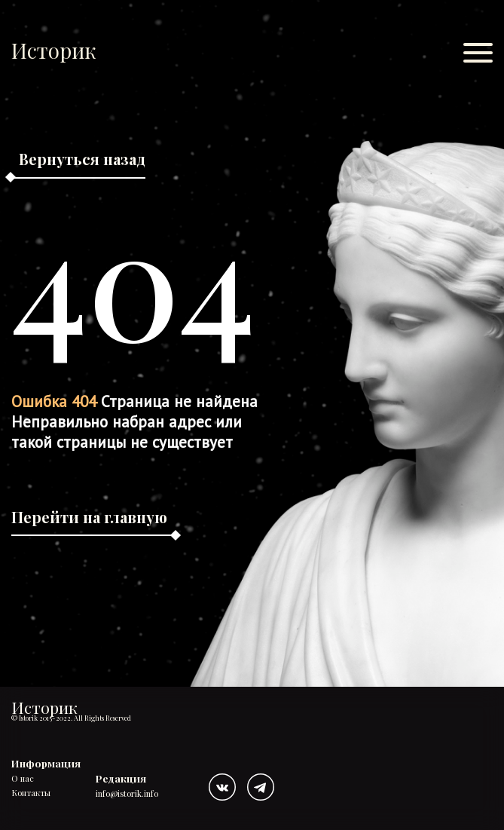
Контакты (31, 793)
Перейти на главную (89, 517)
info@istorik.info (127, 794)
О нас (23, 779)
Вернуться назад (82, 159)
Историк (54, 51)
